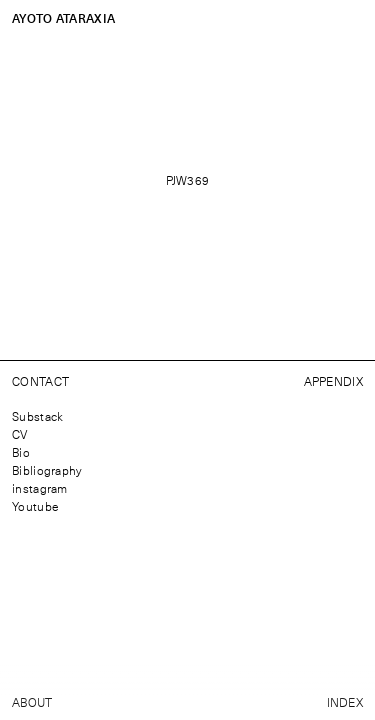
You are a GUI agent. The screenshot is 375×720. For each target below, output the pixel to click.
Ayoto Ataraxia (63, 18)
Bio (21, 452)
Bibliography (47, 470)
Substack (37, 416)
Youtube (35, 506)
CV (20, 434)
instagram (40, 488)
